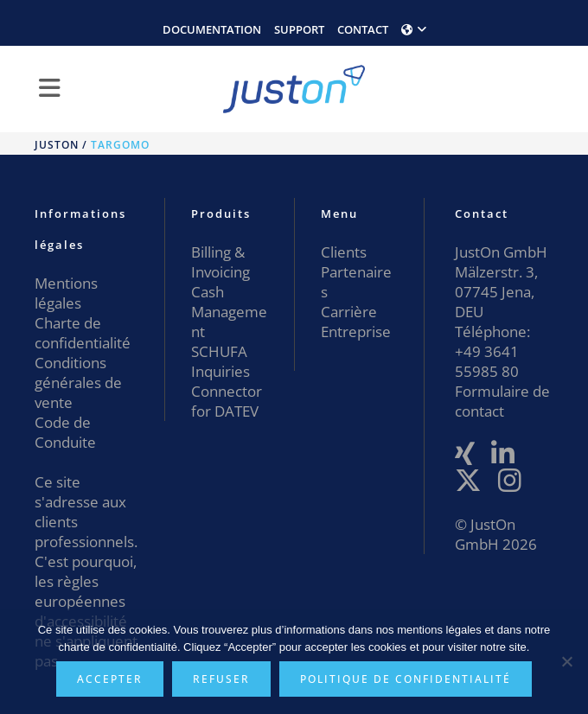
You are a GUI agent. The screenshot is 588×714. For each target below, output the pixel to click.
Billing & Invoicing (220, 262)
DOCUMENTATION (212, 29)
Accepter (110, 679)
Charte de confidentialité (83, 333)
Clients (344, 252)
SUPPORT (299, 29)
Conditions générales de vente (78, 382)
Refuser (221, 679)
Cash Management (229, 312)
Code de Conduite (65, 432)
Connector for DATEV (227, 401)
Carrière (349, 312)
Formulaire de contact (502, 401)
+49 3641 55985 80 (487, 361)
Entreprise (356, 331)
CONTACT (363, 29)
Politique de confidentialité (406, 679)
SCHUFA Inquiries (220, 361)
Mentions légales (66, 293)
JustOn (57, 145)
